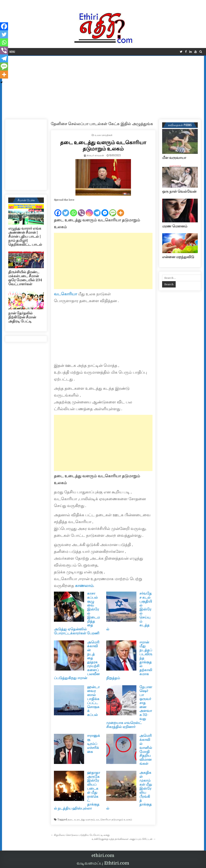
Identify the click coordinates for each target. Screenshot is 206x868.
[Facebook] (58, 210)
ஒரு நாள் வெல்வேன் (179, 191)
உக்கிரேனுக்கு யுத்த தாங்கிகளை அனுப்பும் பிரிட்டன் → (124, 839)
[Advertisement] (103, 86)
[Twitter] (66, 210)
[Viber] (81, 210)
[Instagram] (89, 210)
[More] (121, 210)
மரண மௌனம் (175, 226)
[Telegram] (97, 210)
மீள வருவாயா (174, 158)
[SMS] (113, 210)
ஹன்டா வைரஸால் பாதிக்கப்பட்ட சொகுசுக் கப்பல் (93, 701)
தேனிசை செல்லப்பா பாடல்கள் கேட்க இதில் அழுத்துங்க (102, 124)
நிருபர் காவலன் (95, 155)
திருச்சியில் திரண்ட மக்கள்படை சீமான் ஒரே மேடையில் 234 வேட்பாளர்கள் (25, 278)
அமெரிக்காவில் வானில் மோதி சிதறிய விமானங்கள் (146, 750)
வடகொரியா (65, 294)
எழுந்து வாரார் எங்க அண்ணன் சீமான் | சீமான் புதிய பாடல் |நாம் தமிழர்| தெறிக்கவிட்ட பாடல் (25, 236)
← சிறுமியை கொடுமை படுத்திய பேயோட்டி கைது (80, 835)
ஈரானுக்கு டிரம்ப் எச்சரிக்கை (94, 744)
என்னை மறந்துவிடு (178, 257)
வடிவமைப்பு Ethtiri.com (103, 863)
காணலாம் (84, 586)
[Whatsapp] (74, 210)
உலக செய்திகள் (104, 135)
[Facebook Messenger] (105, 210)
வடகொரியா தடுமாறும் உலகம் (114, 819)
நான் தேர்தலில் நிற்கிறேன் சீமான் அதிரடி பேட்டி (22, 317)
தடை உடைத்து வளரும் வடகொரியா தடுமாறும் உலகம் (103, 145)
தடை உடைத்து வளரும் (81, 819)
